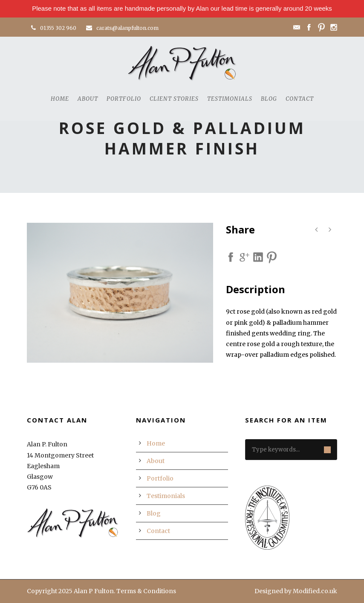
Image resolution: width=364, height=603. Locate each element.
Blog (269, 99)
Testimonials (230, 99)
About (88, 99)
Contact (300, 99)
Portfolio (124, 99)
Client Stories (174, 99)
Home (60, 99)
